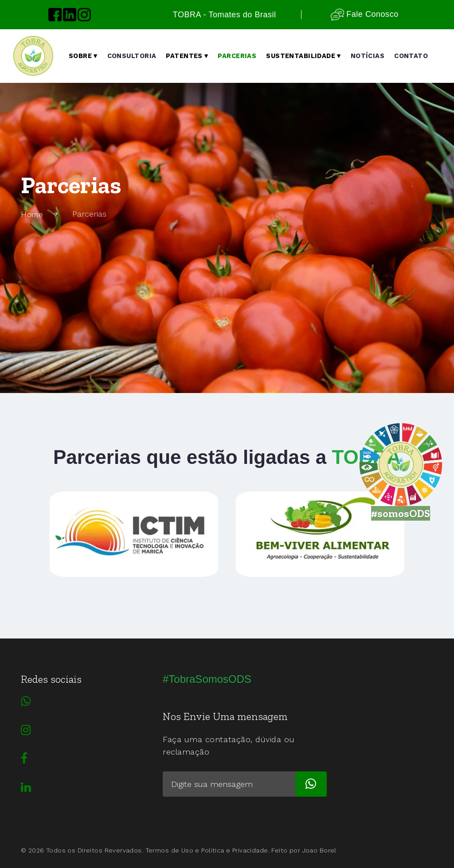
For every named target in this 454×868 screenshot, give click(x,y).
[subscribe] (311, 784)
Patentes (187, 56)
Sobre (83, 56)
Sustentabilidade (303, 56)
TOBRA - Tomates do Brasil (225, 15)
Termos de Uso (169, 850)
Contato (411, 56)
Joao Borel (319, 850)
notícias (368, 56)
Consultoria (132, 56)
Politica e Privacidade (235, 850)
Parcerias (237, 56)
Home (33, 214)
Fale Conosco (365, 15)
